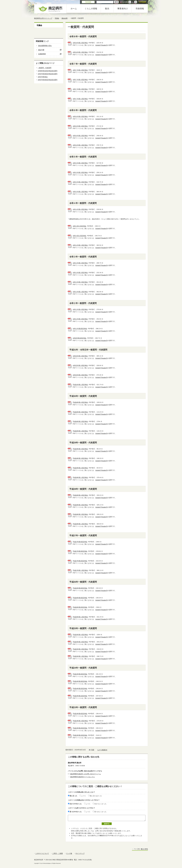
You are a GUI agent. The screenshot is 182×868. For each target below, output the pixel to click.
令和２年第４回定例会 (80, 309)
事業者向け (123, 9)
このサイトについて (42, 853)
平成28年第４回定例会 (80, 495)
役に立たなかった (96, 796)
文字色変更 (142, 2)
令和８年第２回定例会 (80, 43)
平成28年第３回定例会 (80, 505)
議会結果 (65, 18)
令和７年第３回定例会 (80, 80)
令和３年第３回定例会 (80, 273)
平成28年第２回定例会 (80, 514)
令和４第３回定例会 (79, 226)
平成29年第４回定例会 (80, 449)
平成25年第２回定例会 (80, 649)
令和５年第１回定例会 (80, 192)
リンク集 (69, 853)
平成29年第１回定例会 (80, 477)
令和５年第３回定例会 (80, 172)
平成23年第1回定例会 (80, 735)
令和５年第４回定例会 (80, 163)
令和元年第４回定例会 (80, 356)
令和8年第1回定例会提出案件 (48, 71)
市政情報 (140, 9)
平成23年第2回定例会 (80, 728)
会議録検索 (42, 54)
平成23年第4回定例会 (80, 714)
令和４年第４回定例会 (80, 209)
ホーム (74, 9)
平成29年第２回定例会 (80, 468)
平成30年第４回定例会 (80, 402)
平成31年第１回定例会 (80, 385)
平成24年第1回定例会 (80, 696)
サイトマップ (80, 853)
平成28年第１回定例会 (80, 524)
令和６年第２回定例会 (80, 136)
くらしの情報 (91, 9)
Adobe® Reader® (101, 45)
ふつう (84, 796)
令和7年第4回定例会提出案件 (48, 80)
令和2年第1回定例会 (80, 338)
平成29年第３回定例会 (80, 458)
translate (88, 2)
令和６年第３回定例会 (80, 126)
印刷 (93, 750)
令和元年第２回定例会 (80, 375)
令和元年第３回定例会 (80, 365)
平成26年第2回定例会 (80, 607)
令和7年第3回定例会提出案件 (48, 74)
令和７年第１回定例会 (80, 99)
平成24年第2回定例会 (80, 689)
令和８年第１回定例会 (80, 52)
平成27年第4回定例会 (80, 542)
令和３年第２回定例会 (80, 282)
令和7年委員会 (43, 77)
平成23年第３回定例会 (80, 721)
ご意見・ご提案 (58, 853)
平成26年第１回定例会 (80, 617)
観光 (107, 9)
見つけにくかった (100, 812)
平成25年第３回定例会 (80, 642)
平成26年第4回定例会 (80, 588)
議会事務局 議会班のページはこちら (83, 777)
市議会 (57, 18)
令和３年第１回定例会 (80, 292)
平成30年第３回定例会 (80, 412)
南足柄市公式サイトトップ (43, 18)
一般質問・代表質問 (45, 68)
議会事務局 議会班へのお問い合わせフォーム (86, 774)
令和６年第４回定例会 (80, 116)
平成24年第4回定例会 (80, 674)
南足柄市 (50, 9)
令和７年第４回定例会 (80, 70)
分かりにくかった (100, 804)
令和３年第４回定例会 (80, 263)
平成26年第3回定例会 (80, 598)
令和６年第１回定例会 (80, 145)
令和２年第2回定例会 (80, 329)
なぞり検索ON (102, 750)
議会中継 (41, 50)
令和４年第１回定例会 (80, 245)
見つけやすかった (76, 812)
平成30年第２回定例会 (80, 421)
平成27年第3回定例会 (80, 551)
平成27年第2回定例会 (80, 561)
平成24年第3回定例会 (80, 681)
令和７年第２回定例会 (80, 89)
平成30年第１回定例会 (80, 431)
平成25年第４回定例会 (80, 635)
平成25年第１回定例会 (80, 656)
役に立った (73, 796)
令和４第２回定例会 (79, 236)
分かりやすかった (76, 804)
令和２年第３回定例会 (80, 319)
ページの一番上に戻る (140, 849)
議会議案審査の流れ (45, 46)
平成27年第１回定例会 (80, 570)
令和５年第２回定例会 (80, 182)
